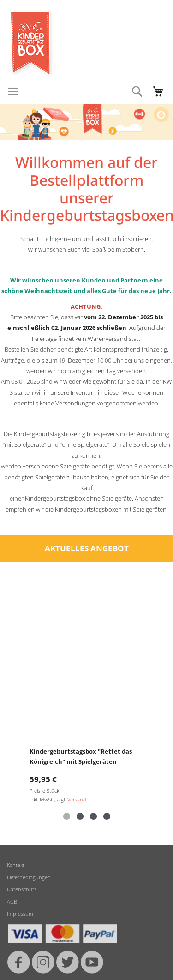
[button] (67, 816)
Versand (77, 799)
